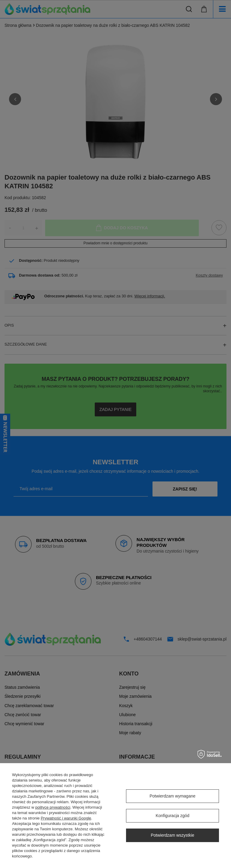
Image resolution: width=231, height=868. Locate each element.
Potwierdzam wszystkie (172, 835)
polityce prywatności (53, 807)
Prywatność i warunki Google (66, 818)
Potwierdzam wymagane (172, 796)
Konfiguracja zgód (172, 816)
